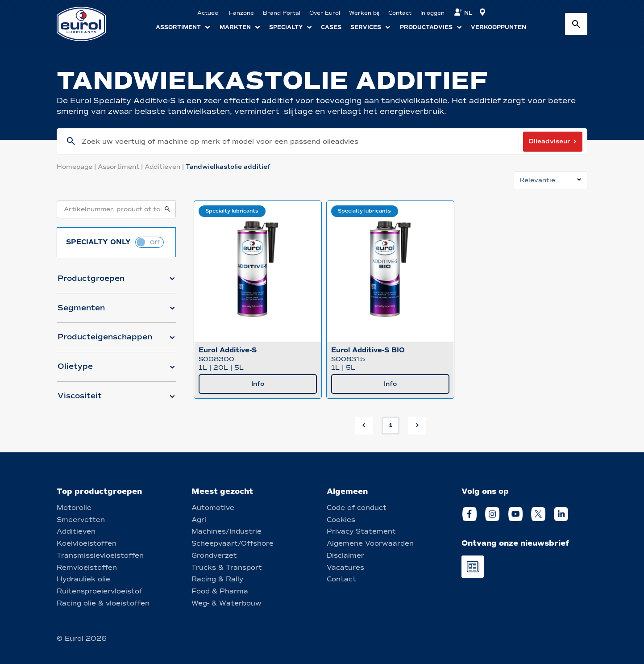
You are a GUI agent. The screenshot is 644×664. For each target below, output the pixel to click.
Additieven (165, 167)
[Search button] (576, 24)
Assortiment (121, 167)
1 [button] (391, 425)
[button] (116, 282)
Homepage (77, 167)
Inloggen (432, 13)
